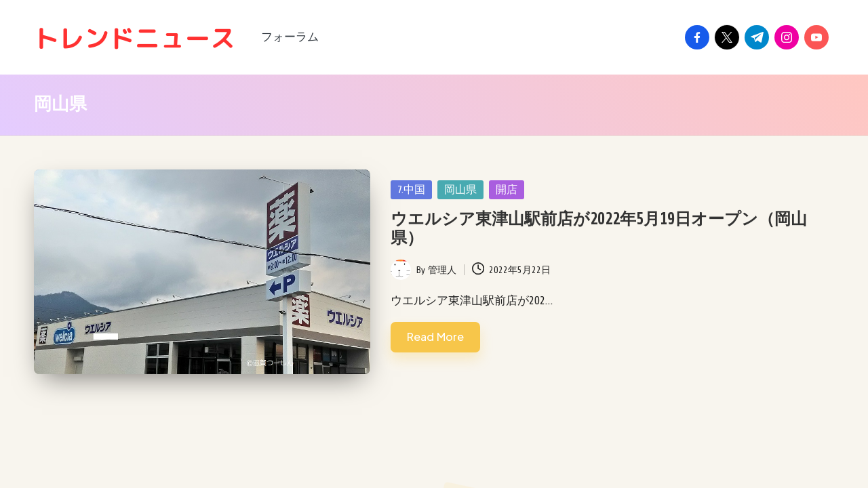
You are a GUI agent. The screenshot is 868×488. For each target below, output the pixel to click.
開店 (507, 190)
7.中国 (411, 190)
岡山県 (460, 190)
